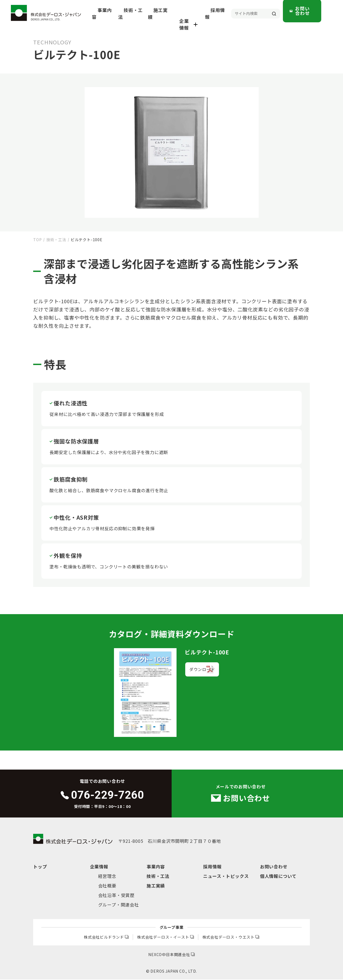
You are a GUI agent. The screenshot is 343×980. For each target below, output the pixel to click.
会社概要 (107, 886)
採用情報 (228, 14)
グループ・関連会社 (119, 905)
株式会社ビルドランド (106, 938)
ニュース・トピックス (226, 877)
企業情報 (202, 14)
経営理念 (107, 877)
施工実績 (177, 14)
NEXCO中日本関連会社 (171, 955)
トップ (40, 867)
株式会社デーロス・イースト (165, 938)
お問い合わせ (313, 13)
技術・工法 (152, 14)
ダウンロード (202, 671)
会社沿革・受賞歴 (116, 896)
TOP (37, 240)
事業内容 (127, 14)
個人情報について (278, 877)
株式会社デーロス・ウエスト (231, 938)
